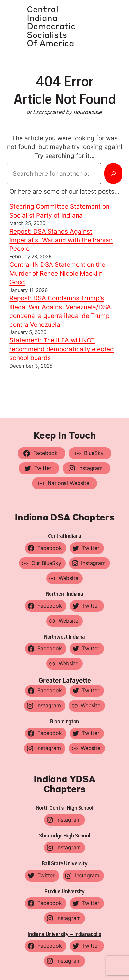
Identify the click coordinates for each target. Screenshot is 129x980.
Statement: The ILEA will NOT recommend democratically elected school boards (62, 349)
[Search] (113, 173)
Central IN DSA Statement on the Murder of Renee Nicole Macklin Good (57, 273)
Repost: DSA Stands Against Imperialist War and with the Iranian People (61, 240)
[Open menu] (107, 27)
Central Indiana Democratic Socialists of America (51, 27)
